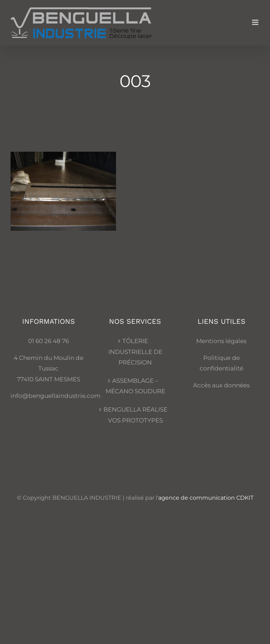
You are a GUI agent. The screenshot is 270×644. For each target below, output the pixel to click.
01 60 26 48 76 (49, 341)
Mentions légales (221, 341)
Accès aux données (221, 385)
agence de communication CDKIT (206, 498)
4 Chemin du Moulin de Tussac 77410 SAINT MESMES (49, 369)
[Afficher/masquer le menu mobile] (256, 22)
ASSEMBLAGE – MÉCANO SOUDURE (135, 386)
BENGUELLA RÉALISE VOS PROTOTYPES (135, 415)
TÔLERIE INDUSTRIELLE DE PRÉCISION (135, 352)
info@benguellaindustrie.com (56, 396)
